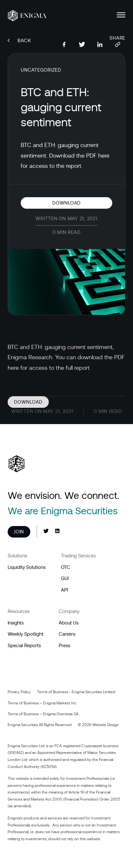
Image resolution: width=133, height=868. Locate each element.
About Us (69, 623)
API (64, 590)
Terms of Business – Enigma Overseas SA (43, 714)
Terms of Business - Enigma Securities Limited (76, 692)
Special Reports (24, 646)
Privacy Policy (19, 692)
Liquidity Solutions (27, 567)
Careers (67, 634)
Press (64, 646)
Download (66, 203)
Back (19, 41)
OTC (66, 567)
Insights (16, 623)
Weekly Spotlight (26, 634)
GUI (65, 578)
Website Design (106, 725)
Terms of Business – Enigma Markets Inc (42, 703)
